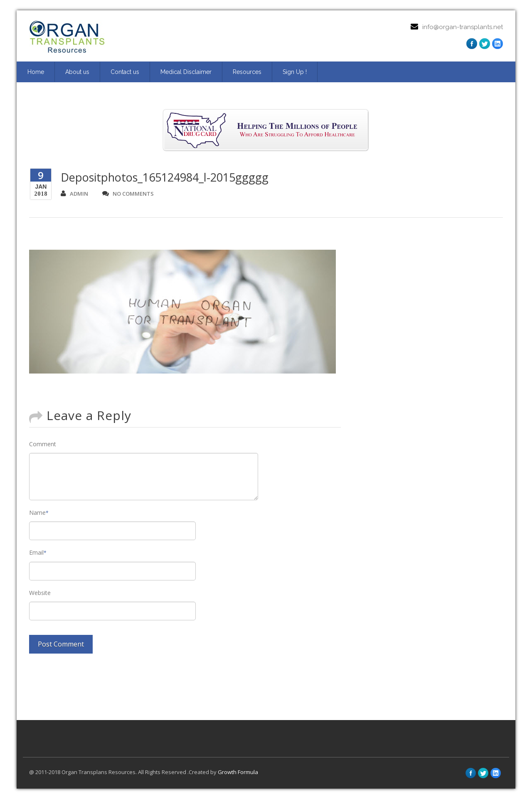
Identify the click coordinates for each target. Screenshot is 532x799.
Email (38, 552)
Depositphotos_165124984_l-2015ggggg (165, 177)
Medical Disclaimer (186, 72)
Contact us (125, 72)
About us (77, 72)
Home (36, 72)
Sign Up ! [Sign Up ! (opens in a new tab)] (295, 72)
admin (74, 194)
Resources (247, 72)
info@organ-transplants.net (463, 27)
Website (40, 593)
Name (39, 513)
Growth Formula (238, 772)
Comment (43, 444)
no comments (128, 194)
